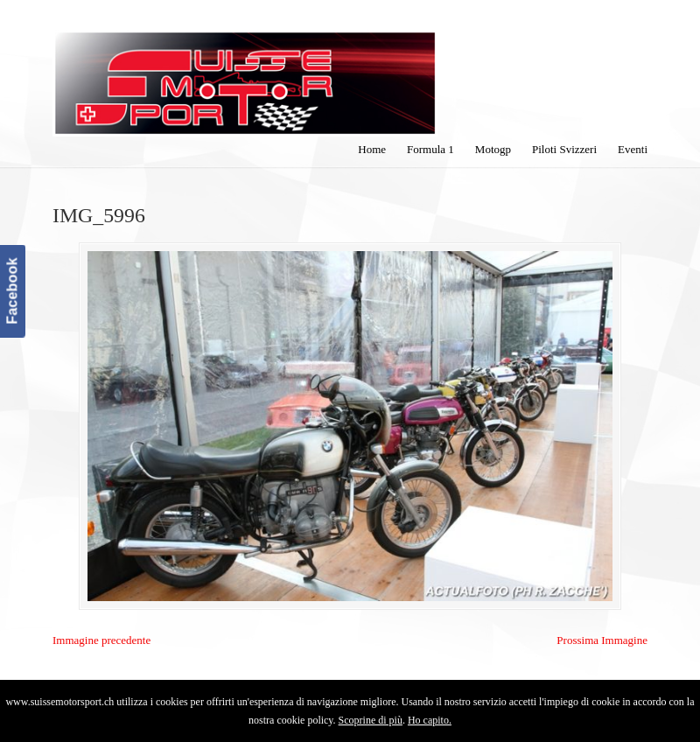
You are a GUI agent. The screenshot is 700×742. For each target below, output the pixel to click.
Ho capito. (430, 720)
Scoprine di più (371, 720)
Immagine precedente (101, 640)
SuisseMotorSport (245, 71)
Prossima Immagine (602, 640)
